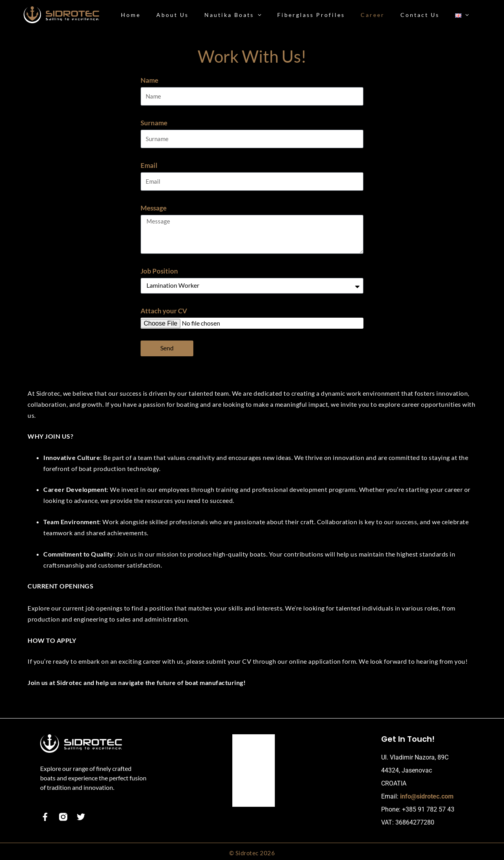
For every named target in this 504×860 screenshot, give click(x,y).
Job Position (159, 268)
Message (154, 206)
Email (149, 164)
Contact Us (254, 781)
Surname (154, 122)
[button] (279, 15)
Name (149, 80)
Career (247, 767)
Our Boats (252, 739)
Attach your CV (164, 308)
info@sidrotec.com (427, 794)
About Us (251, 753)
